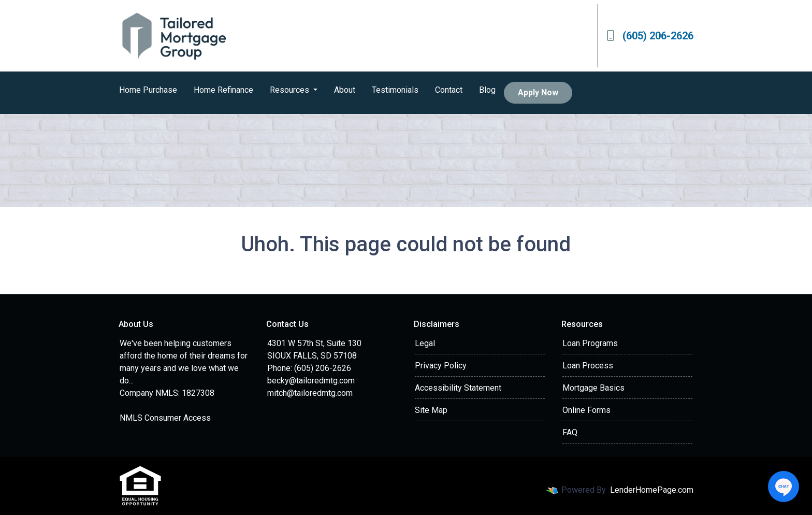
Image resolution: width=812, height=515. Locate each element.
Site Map (431, 410)
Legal (425, 343)
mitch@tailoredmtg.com (310, 393)
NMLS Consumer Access (165, 418)
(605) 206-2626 (650, 36)
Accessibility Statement (458, 388)
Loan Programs (590, 343)
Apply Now (538, 92)
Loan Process (588, 366)
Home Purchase (148, 90)
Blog (487, 90)
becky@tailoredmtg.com (311, 381)
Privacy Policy (441, 366)
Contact (449, 90)
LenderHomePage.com (652, 490)
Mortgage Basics (593, 388)
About (345, 90)
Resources (291, 90)
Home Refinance (223, 90)
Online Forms (586, 410)
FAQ (570, 432)
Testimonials (395, 90)
